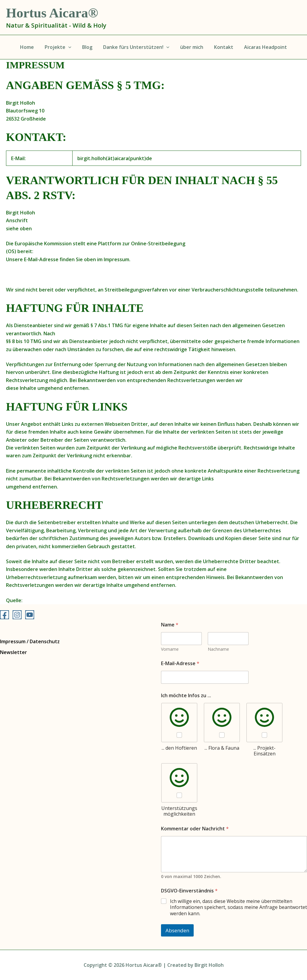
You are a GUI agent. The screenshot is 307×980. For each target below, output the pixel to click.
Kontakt (221, 47)
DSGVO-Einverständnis (189, 891)
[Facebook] (4, 615)
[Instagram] (17, 615)
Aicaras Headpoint (262, 47)
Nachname (218, 649)
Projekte (60, 47)
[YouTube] (30, 615)
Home (31, 47)
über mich (191, 47)
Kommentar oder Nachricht (195, 829)
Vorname (170, 649)
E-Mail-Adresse (180, 663)
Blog (88, 47)
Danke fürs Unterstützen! (136, 47)
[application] (71, 47)
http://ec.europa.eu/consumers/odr (76, 251)
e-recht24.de (39, 600)
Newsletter (13, 652)
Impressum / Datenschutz (30, 641)
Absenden (177, 930)
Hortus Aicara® (52, 13)
